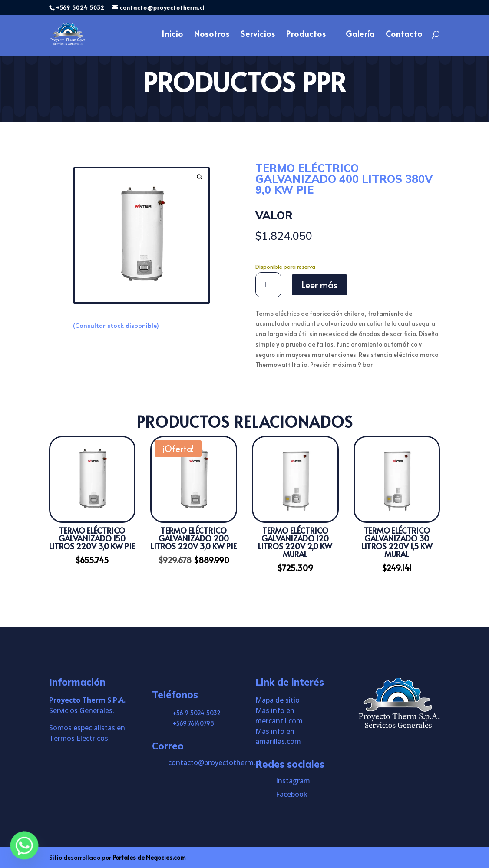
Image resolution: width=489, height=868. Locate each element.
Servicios (258, 36)
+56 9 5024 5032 (197, 713)
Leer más (319, 285)
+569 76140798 (193, 723)
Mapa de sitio (278, 700)
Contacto (404, 36)
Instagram (293, 781)
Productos (306, 36)
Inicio (172, 36)
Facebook (292, 794)
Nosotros (212, 36)
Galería (360, 36)
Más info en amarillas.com (278, 736)
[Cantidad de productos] (268, 285)
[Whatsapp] (24, 845)
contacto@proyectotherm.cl (214, 762)
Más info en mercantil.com (279, 716)
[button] (200, 177)
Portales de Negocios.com (149, 857)
